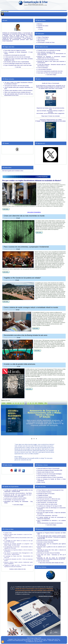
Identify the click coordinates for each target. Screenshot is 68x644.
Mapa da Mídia (41, 41)
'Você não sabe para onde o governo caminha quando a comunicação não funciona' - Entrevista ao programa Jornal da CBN (51, 537)
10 (36, 403)
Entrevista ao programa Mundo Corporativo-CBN (50, 470)
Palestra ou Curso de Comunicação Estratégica (49, 474)
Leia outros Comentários (34, 212)
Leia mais (19, 67)
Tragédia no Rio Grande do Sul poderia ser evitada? (22, 278)
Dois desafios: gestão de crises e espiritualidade (17, 62)
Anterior (9, 403)
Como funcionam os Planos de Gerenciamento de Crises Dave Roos (51, 54)
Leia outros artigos (51, 75)
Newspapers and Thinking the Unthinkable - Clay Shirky (18, 502)
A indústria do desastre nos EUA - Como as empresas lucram (18, 560)
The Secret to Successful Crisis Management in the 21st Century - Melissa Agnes (18, 554)
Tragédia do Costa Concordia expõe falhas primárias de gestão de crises (18, 59)
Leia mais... (6, 209)
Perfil (40, 638)
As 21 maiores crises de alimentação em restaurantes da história (51, 508)
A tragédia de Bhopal (43, 495)
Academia (40, 28)
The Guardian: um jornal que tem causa (14, 500)
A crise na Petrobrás (42, 68)
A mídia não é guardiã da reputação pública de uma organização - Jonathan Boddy (18, 491)
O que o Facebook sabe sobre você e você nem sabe (18, 65)
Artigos (36, 638)
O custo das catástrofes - (44, 65)
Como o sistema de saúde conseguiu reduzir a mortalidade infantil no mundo (31, 307)
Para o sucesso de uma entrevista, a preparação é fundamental (26, 247)
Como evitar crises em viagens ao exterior (15, 50)
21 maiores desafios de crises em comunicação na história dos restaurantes (51, 518)
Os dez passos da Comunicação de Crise (48, 60)
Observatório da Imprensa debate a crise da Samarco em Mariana (18, 551)
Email (18, 218)
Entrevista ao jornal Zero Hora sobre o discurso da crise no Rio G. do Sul (51, 551)
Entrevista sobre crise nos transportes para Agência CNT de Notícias (51, 544)
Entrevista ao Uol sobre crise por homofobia (48, 553)
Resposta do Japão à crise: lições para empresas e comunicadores (51, 62)
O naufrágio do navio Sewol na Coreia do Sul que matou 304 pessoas (18, 541)
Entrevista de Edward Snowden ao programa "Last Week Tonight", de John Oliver (18, 544)
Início (4, 403)
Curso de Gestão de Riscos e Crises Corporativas (50, 477)
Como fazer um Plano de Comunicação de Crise (50, 73)
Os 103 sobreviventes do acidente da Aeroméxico (50, 523)
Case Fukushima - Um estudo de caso (47, 502)
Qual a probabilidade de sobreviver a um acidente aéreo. (51, 521)
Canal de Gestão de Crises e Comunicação (48, 468)
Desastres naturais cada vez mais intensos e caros (51, 65)
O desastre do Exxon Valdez (45, 497)
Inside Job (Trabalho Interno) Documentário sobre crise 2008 (18, 538)
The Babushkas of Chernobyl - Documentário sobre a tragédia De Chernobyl (18, 547)
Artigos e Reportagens (43, 37)
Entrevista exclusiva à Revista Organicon (48, 540)
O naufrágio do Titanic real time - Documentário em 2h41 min (18, 557)
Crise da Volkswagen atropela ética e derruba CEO (17, 64)
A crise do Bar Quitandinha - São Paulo (47, 516)
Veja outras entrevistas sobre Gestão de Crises (52, 563)
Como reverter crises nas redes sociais (47, 504)
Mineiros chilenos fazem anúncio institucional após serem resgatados (18, 563)
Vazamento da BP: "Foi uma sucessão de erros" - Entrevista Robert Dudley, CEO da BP (18, 496)
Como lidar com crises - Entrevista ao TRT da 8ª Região (51, 555)
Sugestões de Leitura (43, 26)
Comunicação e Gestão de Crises (46, 42)
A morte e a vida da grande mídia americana (19, 364)
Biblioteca (40, 24)
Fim (46, 403)
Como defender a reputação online (46, 52)
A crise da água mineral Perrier (45, 511)
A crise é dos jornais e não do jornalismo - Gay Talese (18, 493)
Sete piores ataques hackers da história (47, 501)
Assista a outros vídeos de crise (18, 569)
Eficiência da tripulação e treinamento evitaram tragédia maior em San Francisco (51, 57)
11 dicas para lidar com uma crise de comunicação (17, 57)
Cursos (41, 29)
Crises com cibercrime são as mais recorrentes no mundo (24, 216)
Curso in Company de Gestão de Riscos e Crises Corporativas (51, 480)
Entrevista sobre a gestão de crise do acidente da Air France (51, 547)
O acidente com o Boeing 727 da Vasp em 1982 (49, 506)
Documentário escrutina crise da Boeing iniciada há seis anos (26, 335)
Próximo (41, 403)
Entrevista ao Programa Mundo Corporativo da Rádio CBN (51, 533)
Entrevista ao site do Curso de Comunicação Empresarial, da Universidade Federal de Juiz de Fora (51, 558)
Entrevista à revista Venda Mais (45, 542)
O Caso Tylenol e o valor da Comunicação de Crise (50, 490)
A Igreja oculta (8, 533)
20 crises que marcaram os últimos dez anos (49, 499)
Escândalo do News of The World (46, 494)
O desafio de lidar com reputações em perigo (49, 50)
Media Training (41, 482)
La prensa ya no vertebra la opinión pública (15, 498)
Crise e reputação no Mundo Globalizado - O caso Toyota (18, 53)
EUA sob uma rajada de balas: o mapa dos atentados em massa (51, 513)
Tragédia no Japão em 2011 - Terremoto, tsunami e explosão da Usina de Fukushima (18, 566)
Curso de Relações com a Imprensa (46, 476)
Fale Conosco (30, 638)
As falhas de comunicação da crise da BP (15, 55)
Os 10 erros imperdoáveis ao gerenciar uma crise (50, 71)
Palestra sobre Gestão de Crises (46, 472)
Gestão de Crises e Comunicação (50, 83)
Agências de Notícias (43, 39)
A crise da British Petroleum (44, 69)
